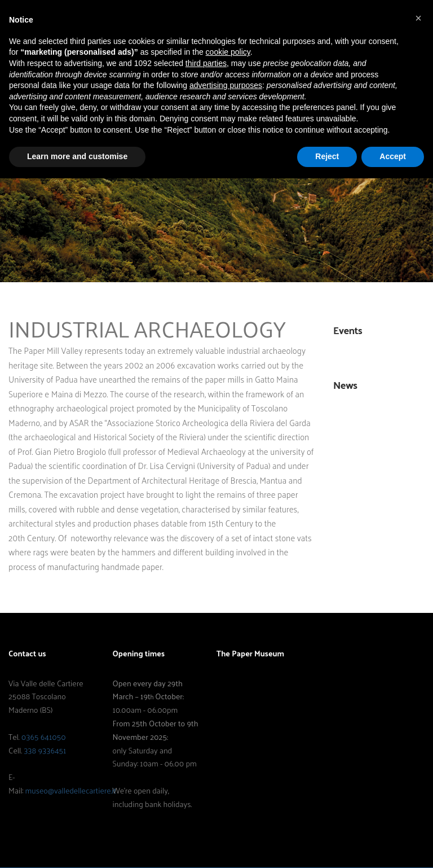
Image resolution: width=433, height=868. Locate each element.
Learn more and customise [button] (77, 156)
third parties (206, 63)
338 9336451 (45, 750)
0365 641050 (44, 737)
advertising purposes (226, 85)
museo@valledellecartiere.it (70, 790)
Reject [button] (327, 156)
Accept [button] (393, 156)
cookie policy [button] (228, 52)
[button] (418, 18)
